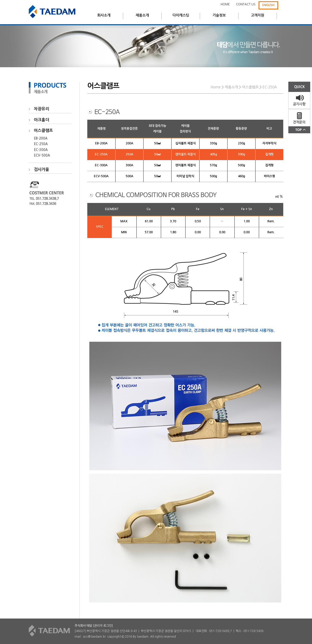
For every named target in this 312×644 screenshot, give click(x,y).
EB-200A (41, 138)
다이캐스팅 (181, 15)
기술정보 (219, 15)
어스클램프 (250, 87)
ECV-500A (42, 155)
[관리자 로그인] (103, 626)
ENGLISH (268, 5)
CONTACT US (246, 4)
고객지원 (258, 15)
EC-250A (41, 144)
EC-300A (41, 150)
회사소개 (104, 15)
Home (216, 87)
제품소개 (142, 15)
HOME (225, 4)
